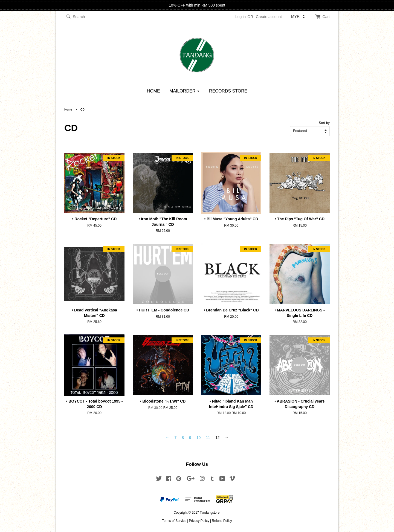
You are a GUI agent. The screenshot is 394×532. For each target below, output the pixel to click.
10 (199, 438)
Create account (269, 17)
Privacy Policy (199, 521)
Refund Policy (222, 521)
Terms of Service (174, 521)
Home (68, 109)
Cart (326, 17)
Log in (241, 17)
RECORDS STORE (228, 91)
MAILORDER (185, 91)
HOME (153, 91)
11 (208, 438)
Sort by (324, 123)
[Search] (81, 17)
